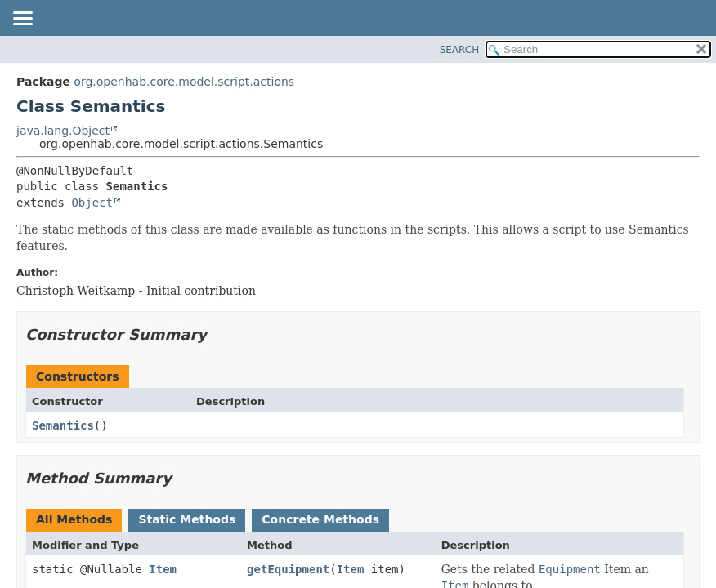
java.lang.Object (63, 131)
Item (163, 569)
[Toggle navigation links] (22, 20)
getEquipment (288, 569)
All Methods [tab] (74, 519)
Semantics (63, 425)
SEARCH (460, 50)
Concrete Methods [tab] (320, 519)
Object (92, 203)
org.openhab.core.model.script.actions (184, 82)
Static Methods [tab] (187, 519)
